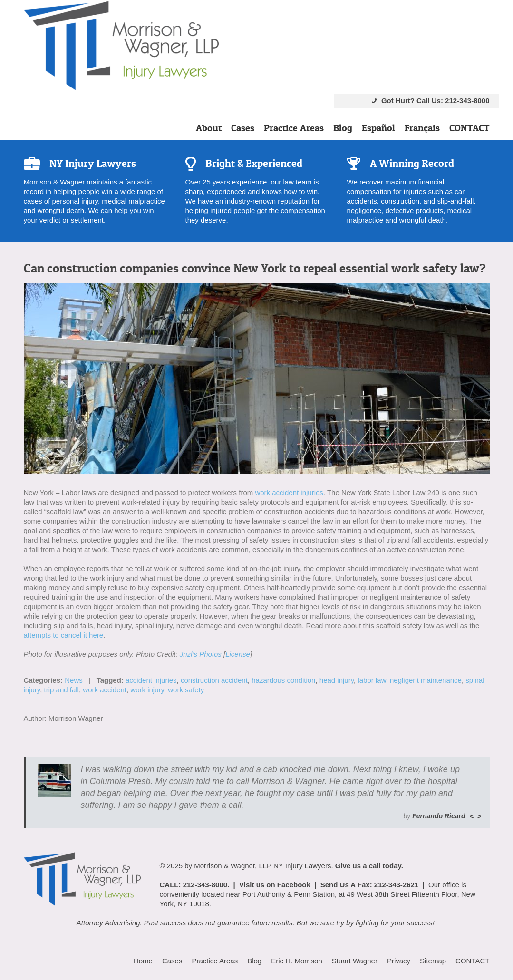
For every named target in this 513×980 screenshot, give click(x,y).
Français (422, 128)
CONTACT (469, 128)
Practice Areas (294, 128)
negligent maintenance (426, 680)
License (238, 654)
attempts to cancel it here (64, 635)
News (74, 680)
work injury (147, 690)
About (209, 128)
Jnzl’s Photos (201, 654)
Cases (243, 128)
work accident (105, 690)
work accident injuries (289, 492)
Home (143, 961)
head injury (337, 680)
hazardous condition (283, 680)
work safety (186, 690)
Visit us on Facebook (275, 885)
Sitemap (433, 961)
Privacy (399, 961)
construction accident (214, 680)
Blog (343, 128)
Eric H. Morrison (297, 961)
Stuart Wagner (355, 961)
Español (378, 128)
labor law (372, 680)
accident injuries (151, 680)
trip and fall (62, 690)
